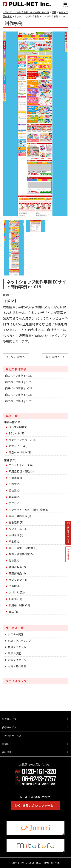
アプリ (13, 503)
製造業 (13, 560)
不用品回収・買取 (19, 471)
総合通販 (14, 522)
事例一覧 (9, 422)
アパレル (14, 592)
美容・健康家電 (18, 516)
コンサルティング (19, 465)
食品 (11, 612)
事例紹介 (7, 744)
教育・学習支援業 (19, 554)
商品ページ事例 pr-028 (19, 382)
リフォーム (15, 529)
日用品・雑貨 (17, 605)
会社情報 (7, 752)
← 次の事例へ (16, 357)
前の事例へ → (55, 357)
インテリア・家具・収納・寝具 (27, 510)
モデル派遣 (14, 653)
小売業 (13, 484)
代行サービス (9, 727)
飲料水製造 (15, 567)
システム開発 (16, 634)
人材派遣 (14, 535)
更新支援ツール (17, 660)
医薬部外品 (15, 573)
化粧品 (13, 599)
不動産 (13, 541)
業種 (7, 460)
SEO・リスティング (19, 641)
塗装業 (13, 490)
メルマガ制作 (17, 427)
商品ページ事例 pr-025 (19, 401)
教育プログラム (17, 647)
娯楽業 (13, 497)
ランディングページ (20, 440)
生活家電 (14, 478)
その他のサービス (12, 736)
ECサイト (14, 433)
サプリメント (17, 580)
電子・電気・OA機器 (21, 548)
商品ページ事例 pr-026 (19, 395)
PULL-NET (30, 863)
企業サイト (15, 446)
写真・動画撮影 (17, 666)
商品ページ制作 (18, 452)
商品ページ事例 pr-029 (19, 376)
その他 (13, 586)
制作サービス (9, 719)
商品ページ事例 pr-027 (19, 388)
